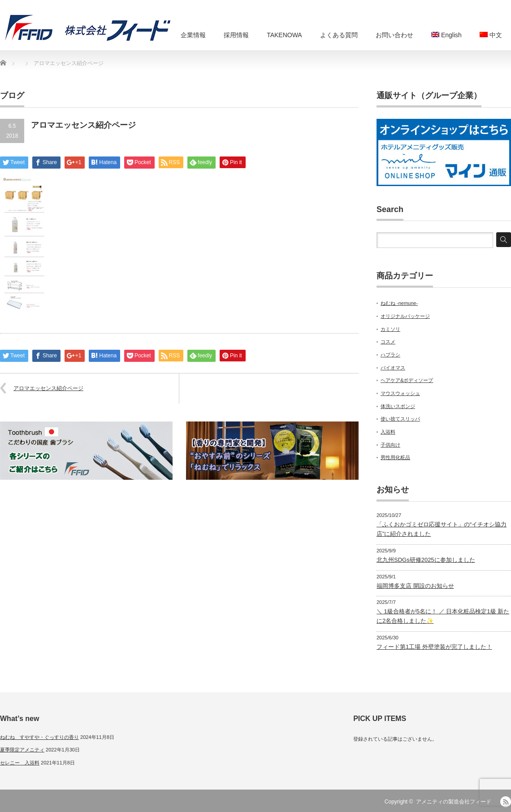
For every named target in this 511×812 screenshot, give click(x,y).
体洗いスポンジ (398, 406)
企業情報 (193, 35)
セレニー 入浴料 (20, 763)
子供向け (390, 445)
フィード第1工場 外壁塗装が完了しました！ (434, 647)
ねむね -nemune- (399, 303)
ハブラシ (390, 355)
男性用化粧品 (395, 457)
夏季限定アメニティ (22, 750)
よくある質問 (339, 35)
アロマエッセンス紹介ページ (48, 388)
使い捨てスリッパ (400, 419)
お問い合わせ (394, 35)
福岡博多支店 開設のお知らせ (415, 586)
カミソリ (390, 329)
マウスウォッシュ (400, 393)
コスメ (388, 342)
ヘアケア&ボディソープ (407, 380)
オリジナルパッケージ (405, 316)
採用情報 (236, 35)
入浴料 (388, 432)
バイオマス (393, 368)
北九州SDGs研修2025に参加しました (426, 560)
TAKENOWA (284, 35)
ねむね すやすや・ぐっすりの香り (39, 737)
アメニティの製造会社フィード (454, 802)
